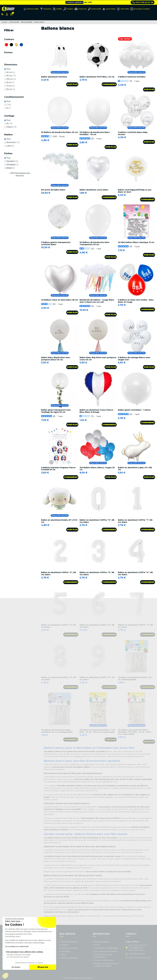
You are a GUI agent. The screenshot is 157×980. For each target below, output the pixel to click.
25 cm (10, 82)
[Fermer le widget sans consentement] (15, 919)
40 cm (11, 72)
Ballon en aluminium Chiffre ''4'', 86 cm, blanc (135, 573)
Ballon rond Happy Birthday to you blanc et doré (135, 191)
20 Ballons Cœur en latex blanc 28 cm (60, 300)
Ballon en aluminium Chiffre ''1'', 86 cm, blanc (135, 521)
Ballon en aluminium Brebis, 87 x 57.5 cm (59, 521)
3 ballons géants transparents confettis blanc (56, 243)
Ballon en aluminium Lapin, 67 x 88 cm (135, 469)
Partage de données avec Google (19, 955)
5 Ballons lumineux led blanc (132, 77)
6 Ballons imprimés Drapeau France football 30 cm (58, 469)
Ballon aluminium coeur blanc (94, 190)
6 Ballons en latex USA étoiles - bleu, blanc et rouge (136, 301)
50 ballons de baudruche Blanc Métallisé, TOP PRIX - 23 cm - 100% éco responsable (135, 732)
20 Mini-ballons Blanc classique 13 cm (136, 242)
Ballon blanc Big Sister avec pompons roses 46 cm (98, 359)
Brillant (11, 168)
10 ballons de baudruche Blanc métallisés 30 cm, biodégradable (57, 731)
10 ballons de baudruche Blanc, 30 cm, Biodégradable (135, 678)
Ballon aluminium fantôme (54, 77)
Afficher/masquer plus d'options (20, 174)
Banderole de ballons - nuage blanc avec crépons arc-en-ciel (97, 301)
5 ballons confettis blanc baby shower (133, 133)
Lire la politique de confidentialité (17, 946)
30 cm (11, 89)
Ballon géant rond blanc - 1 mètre (134, 410)
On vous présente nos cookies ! (18, 957)
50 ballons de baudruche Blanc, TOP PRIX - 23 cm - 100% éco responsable (97, 731)
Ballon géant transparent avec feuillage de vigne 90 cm (56, 411)
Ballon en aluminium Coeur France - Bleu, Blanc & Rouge (97, 411)
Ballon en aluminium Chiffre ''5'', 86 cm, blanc (59, 626)
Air (9, 123)
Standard (12, 161)
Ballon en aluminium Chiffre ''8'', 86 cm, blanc (59, 678)
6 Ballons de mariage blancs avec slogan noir (134, 359)
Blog (63, 955)
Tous (8, 69)
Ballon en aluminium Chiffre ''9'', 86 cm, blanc (97, 678)
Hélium (11, 127)
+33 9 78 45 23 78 (143, 2)
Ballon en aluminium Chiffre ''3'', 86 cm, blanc (97, 573)
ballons (78, 756)
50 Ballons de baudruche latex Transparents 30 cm (94, 243)
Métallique (12, 165)
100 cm (11, 79)
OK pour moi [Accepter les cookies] (43, 967)
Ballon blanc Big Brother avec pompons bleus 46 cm (56, 359)
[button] (5, 976)
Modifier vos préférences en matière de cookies (107, 965)
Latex (10, 146)
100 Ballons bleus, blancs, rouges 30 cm (97, 469)
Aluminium (13, 142)
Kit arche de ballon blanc (53, 190)
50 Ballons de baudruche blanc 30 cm (59, 132)
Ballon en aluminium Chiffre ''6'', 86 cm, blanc (97, 626)
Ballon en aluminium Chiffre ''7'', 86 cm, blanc (135, 626)
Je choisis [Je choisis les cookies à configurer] (16, 967)
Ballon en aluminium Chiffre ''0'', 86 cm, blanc (97, 521)
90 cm (11, 76)
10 (9, 108)
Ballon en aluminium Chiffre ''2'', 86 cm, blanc (59, 573)
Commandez (109, 84)
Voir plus (72, 84)
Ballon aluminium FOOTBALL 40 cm (97, 77)
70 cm (11, 86)
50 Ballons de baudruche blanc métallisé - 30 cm (95, 133)
